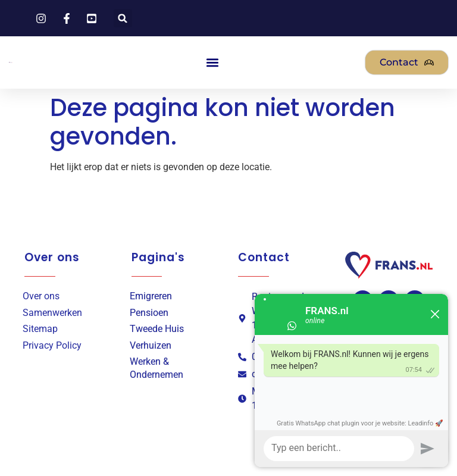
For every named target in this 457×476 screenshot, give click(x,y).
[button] (123, 18)
